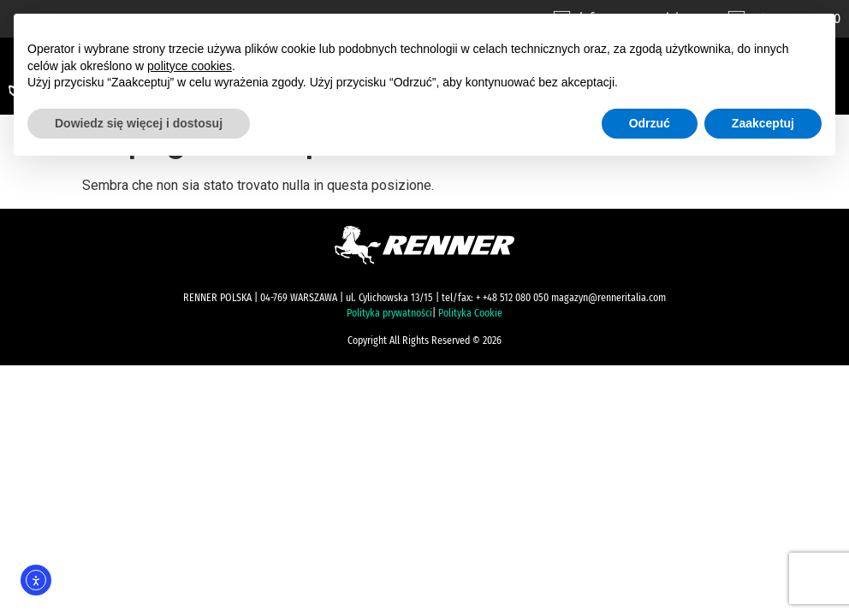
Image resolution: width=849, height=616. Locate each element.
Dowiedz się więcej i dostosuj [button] (139, 123)
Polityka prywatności (389, 313)
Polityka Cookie (470, 313)
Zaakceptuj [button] (763, 123)
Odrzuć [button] (650, 123)
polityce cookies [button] (190, 66)
